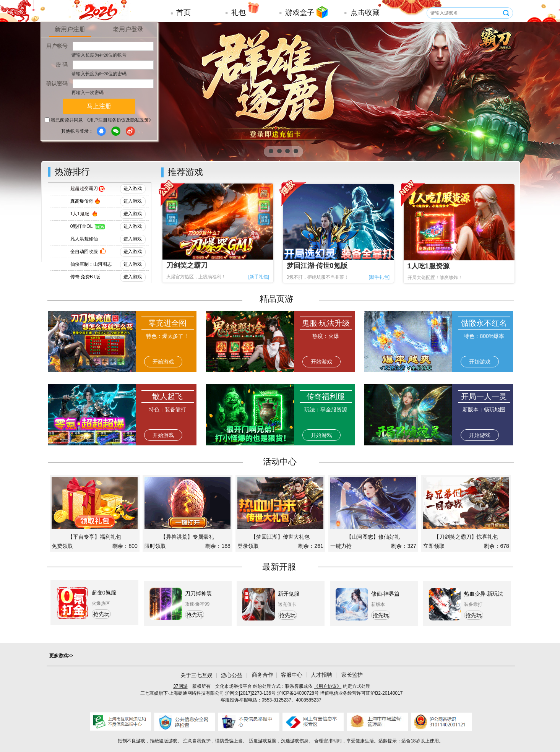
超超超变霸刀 (84, 188)
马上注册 (99, 106)
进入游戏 (133, 188)
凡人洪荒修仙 (84, 239)
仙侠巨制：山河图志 (91, 264)
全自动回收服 (84, 252)
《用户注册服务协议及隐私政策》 (119, 120)
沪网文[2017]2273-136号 (250, 693)
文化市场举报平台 (234, 686)
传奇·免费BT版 (85, 277)
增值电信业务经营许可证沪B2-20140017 (361, 693)
